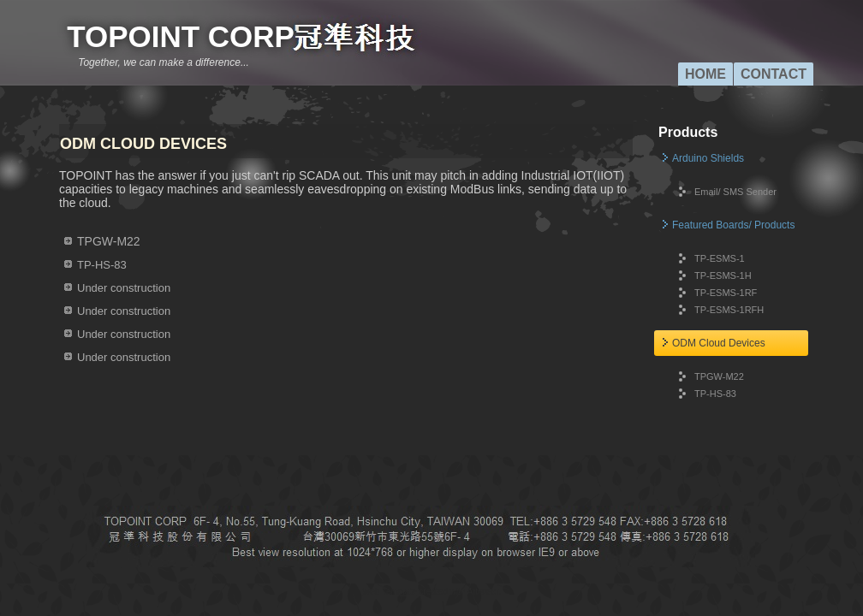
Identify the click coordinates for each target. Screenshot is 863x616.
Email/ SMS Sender (735, 192)
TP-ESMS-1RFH (729, 310)
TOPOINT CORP (181, 36)
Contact (774, 74)
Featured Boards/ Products (733, 225)
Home (705, 74)
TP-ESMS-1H (723, 275)
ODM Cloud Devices (719, 343)
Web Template (390, 592)
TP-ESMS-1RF (726, 293)
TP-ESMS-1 (720, 258)
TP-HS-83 (715, 394)
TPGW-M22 (719, 376)
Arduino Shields (708, 158)
